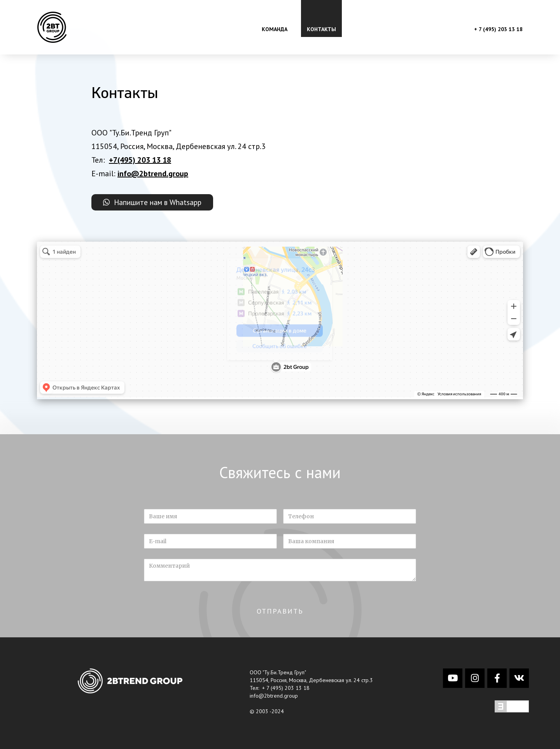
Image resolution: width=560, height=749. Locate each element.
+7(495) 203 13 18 (140, 160)
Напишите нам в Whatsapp (156, 202)
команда (275, 29)
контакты (321, 29)
